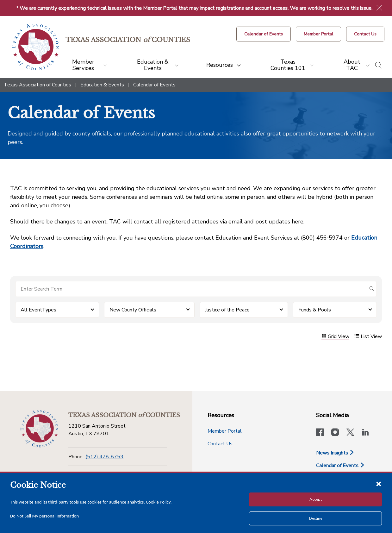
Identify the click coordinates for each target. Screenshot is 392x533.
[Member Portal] (318, 34)
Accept (316, 499)
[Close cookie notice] (379, 484)
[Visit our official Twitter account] (350, 433)
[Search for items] (191, 289)
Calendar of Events (340, 466)
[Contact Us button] (365, 34)
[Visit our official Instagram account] (335, 433)
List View (368, 337)
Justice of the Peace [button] (227, 310)
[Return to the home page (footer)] (39, 429)
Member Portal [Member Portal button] (225, 431)
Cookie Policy (158, 502)
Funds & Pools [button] (315, 310)
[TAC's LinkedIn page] (365, 433)
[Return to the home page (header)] (35, 47)
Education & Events (102, 85)
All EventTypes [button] (38, 310)
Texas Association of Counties (37, 85)
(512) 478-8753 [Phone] (104, 457)
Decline (316, 518)
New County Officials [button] (133, 310)
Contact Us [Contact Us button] (220, 444)
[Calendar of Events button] (264, 34)
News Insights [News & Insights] (335, 453)
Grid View (335, 337)
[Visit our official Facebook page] (320, 433)
